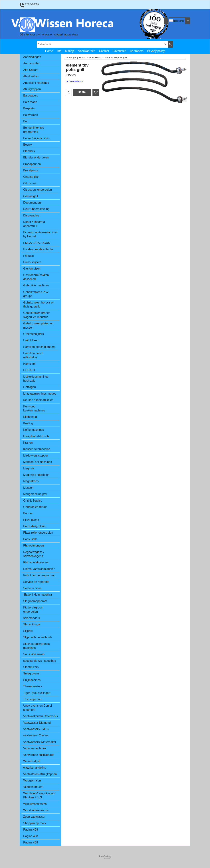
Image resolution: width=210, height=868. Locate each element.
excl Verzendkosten (75, 81)
